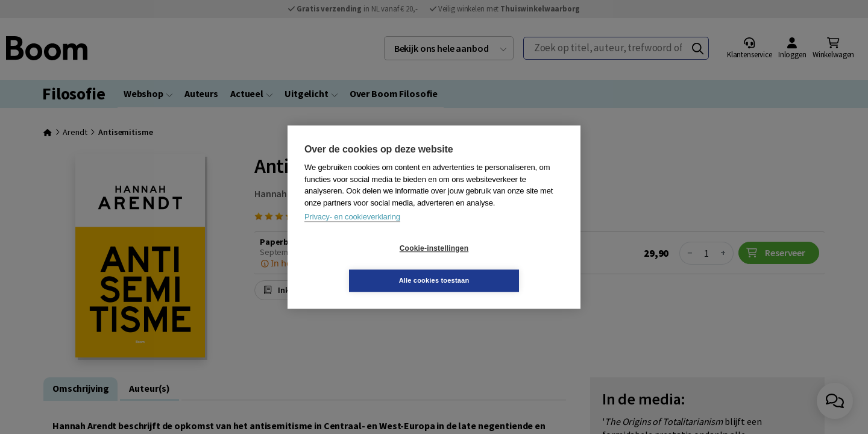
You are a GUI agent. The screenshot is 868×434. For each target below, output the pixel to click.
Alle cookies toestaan (506, 264)
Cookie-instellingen (362, 265)
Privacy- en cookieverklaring (352, 233)
